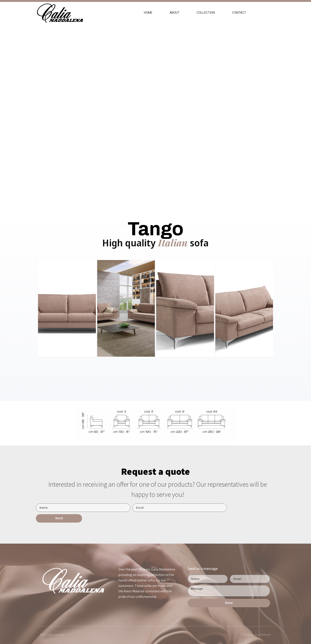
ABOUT (174, 13)
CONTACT (239, 13)
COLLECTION (206, 13)
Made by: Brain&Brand (257, 635)
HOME (148, 13)
